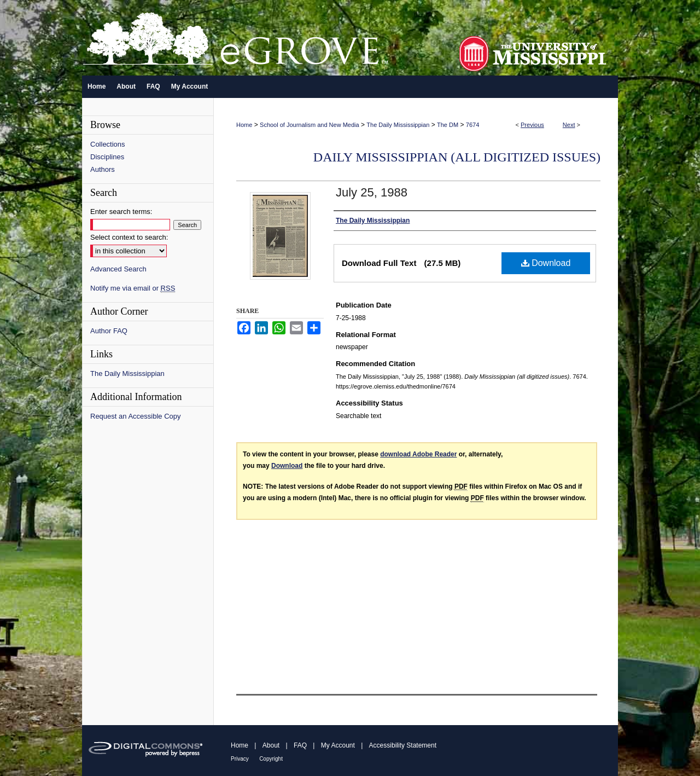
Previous (532, 125)
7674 (472, 125)
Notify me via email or (133, 288)
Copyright (271, 759)
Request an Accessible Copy (135, 416)
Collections (108, 144)
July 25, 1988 (372, 192)
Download (546, 263)
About (271, 745)
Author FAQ (109, 331)
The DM (448, 125)
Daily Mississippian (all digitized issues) (457, 157)
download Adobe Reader (418, 454)
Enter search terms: (121, 212)
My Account (338, 745)
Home (244, 125)
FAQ (300, 745)
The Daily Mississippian (398, 125)
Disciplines (107, 157)
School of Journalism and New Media (310, 125)
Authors (103, 169)
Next (569, 125)
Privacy (240, 759)
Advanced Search (118, 269)
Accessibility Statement (403, 745)
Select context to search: (129, 237)
